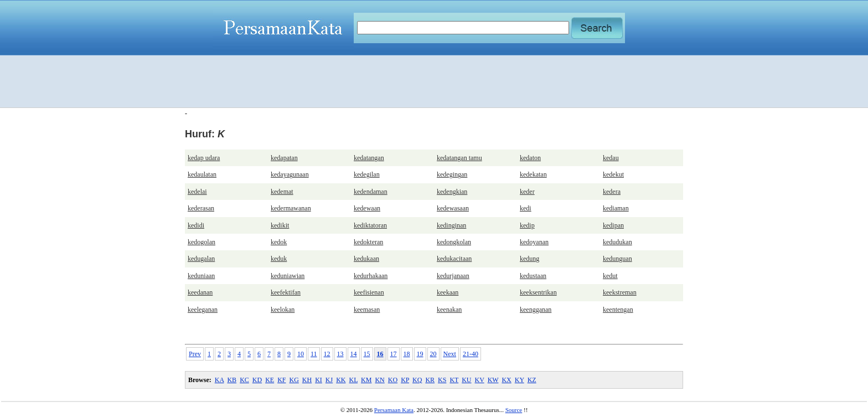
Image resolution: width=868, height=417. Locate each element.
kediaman (616, 208)
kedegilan (367, 174)
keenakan (449, 310)
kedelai (197, 192)
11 (314, 354)
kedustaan (533, 276)
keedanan (200, 292)
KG (294, 380)
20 (433, 354)
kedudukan (618, 242)
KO (393, 380)
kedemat (282, 192)
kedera (612, 192)
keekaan (448, 292)
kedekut (613, 174)
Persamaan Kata (394, 410)
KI (319, 380)
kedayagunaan (290, 174)
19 (420, 354)
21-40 (471, 354)
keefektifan (286, 292)
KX (506, 380)
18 (407, 354)
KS (442, 380)
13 (340, 354)
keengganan (536, 310)
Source (514, 410)
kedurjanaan (453, 276)
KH (307, 380)
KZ (532, 380)
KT (454, 380)
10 (301, 354)
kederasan (201, 208)
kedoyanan (534, 242)
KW (493, 380)
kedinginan (451, 225)
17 (394, 354)
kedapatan (284, 158)
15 (367, 354)
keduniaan (201, 276)
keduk (279, 259)
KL (354, 380)
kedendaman (371, 192)
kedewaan (367, 208)
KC (244, 380)
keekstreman (620, 292)
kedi (526, 208)
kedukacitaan (454, 259)
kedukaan (366, 259)
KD (257, 380)
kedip (527, 225)
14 (354, 354)
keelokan (283, 310)
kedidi (196, 225)
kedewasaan (453, 208)
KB (232, 380)
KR (430, 380)
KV (480, 380)
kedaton (530, 158)
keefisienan (369, 292)
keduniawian (288, 276)
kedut (610, 276)
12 (327, 354)
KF (281, 380)
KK (341, 380)
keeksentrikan (538, 292)
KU (466, 380)
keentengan (618, 310)
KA (219, 380)
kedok (279, 242)
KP (405, 380)
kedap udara (204, 158)
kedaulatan (202, 174)
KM (366, 380)
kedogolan (201, 242)
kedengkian (452, 192)
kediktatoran (370, 225)
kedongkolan (454, 242)
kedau (611, 158)
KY (520, 380)
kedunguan (618, 259)
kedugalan (201, 259)
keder (527, 192)
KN (379, 380)
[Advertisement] (434, 81)
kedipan (613, 225)
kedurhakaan (371, 276)
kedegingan (452, 174)
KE (270, 380)
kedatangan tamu (459, 158)
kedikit (280, 225)
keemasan (367, 310)
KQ (417, 380)
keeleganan (203, 310)
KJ (329, 380)
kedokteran (368, 242)
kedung (529, 259)
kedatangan (369, 158)
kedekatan (533, 174)
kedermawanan (291, 208)
